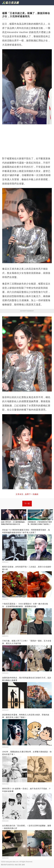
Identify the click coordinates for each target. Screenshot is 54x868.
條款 (17, 865)
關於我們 (4, 865)
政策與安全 (11, 865)
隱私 (20, 865)
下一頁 (27, 504)
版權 (23, 865)
